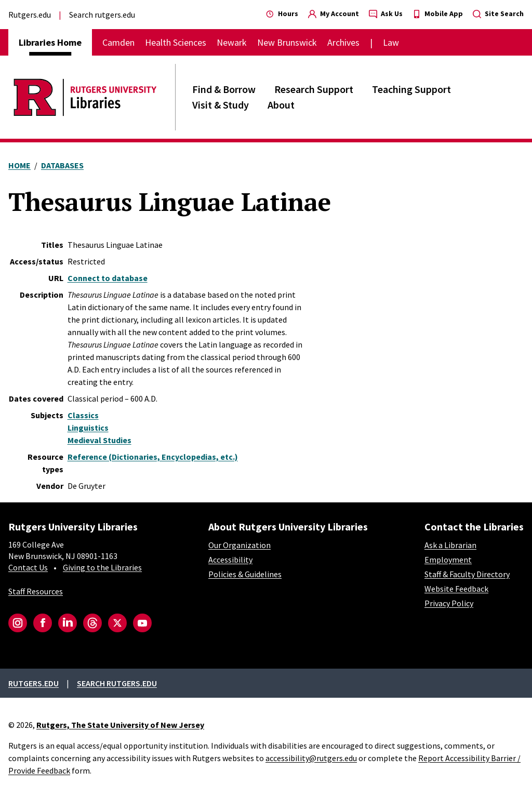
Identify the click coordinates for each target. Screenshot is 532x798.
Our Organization (240, 545)
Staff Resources (36, 591)
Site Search (498, 14)
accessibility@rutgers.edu (311, 758)
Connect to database (108, 278)
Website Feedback (456, 589)
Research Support (314, 89)
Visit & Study (221, 105)
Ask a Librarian (450, 545)
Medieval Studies (99, 440)
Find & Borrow (224, 89)
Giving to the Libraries (102, 567)
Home (19, 165)
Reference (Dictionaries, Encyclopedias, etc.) (153, 457)
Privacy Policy (449, 603)
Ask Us (386, 14)
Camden (118, 42)
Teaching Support (411, 89)
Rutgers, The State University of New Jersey (120, 725)
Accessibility (230, 560)
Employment (448, 560)
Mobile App (438, 14)
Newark (232, 42)
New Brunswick (287, 42)
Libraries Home (50, 42)
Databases (62, 165)
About (281, 105)
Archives (343, 42)
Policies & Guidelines (245, 574)
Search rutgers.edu (102, 15)
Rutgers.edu (30, 15)
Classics (83, 415)
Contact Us (28, 567)
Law (391, 42)
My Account (334, 14)
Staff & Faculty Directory (467, 574)
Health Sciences (176, 42)
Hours (282, 14)
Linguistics (88, 428)
